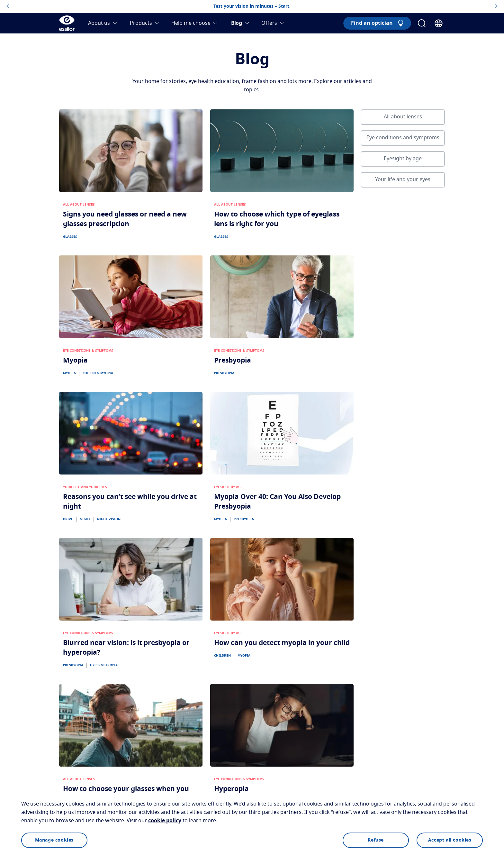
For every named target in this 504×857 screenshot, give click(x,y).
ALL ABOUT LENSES (79, 205)
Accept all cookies (450, 840)
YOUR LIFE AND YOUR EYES (85, 487)
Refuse (376, 840)
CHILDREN (222, 656)
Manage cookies (54, 840)
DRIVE (68, 519)
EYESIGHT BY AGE (228, 487)
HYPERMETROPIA (104, 665)
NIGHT (85, 519)
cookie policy (165, 821)
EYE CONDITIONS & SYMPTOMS (88, 351)
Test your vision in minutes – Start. (252, 6)
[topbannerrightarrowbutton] (496, 6)
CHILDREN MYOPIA (98, 373)
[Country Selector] (439, 23)
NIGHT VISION (109, 519)
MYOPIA (69, 373)
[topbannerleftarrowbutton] (8, 6)
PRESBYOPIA (224, 373)
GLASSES (70, 237)
